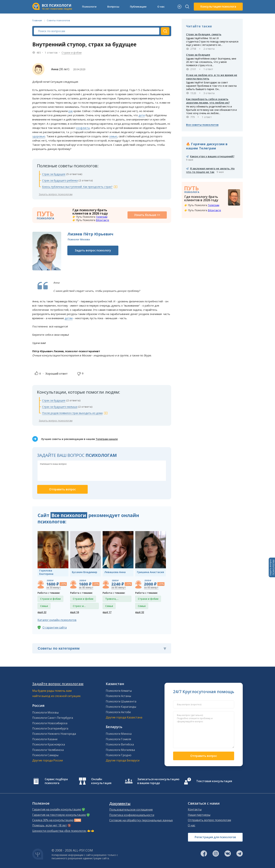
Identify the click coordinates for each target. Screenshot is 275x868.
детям (69, 318)
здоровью (39, 136)
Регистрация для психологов (215, 837)
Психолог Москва (79, 239)
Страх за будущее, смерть (204, 34)
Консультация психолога (218, 6)
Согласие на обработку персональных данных (141, 820)
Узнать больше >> (147, 215)
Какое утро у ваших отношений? (212, 156)
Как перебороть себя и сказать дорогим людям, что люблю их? (208, 101)
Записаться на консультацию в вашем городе (158, 781)
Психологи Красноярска (49, 744)
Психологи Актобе (118, 712)
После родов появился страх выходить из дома (72, 413)
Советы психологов (58, 20)
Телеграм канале (107, 439)
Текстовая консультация (214, 781)
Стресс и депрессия (79, 607)
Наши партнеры (199, 815)
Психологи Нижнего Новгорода (54, 734)
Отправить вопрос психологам (209, 820)
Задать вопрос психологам (56, 194)
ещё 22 (42, 612)
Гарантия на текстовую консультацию (59, 815)
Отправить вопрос (204, 756)
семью (113, 136)
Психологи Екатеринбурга (50, 728)
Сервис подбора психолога (56, 781)
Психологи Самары (45, 755)
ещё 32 (140, 612)
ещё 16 (75, 612)
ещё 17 (107, 612)
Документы (120, 804)
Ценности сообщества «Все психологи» (59, 831)
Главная (37, 20)
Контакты (195, 809)
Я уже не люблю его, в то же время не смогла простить (212, 77)
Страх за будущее (54, 174)
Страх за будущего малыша (60, 407)
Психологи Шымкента (121, 701)
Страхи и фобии (72, 53)
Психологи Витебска (120, 744)
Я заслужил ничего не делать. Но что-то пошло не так (210, 170)
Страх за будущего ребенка (60, 180)
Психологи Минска (119, 734)
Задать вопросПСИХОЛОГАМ (272, 567)
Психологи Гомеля (118, 739)
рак (71, 111)
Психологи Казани (45, 739)
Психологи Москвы (45, 712)
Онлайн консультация (101, 781)
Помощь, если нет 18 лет (50, 825)
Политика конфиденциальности (132, 815)
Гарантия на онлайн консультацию (57, 809)
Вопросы (113, 6)
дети (142, 115)
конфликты (83, 128)
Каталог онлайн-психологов (57, 620)
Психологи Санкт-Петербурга (53, 718)
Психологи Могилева (120, 750)
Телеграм (102, 217)
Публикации (138, 6)
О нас (161, 6)
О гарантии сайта (55, 627)
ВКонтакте (103, 220)
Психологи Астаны (118, 696)
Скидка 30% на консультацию (53, 820)
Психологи (89, 6)
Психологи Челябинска (48, 750)
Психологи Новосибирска (50, 723)
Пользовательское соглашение (131, 810)
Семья (44, 606)
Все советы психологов (202, 125)
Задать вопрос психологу (93, 250)
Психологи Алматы (119, 691)
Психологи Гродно (119, 755)
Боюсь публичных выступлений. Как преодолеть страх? (77, 187)
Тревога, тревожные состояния (113, 599)
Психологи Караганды (121, 707)
